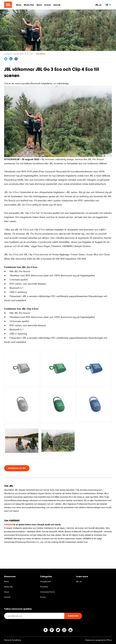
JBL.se (98, 5)
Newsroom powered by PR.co (99, 640)
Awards (7, 597)
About (7, 592)
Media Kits (8, 587)
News (6, 582)
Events (43, 597)
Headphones (45, 582)
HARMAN (8, 524)
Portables (41, 54)
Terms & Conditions (13, 640)
